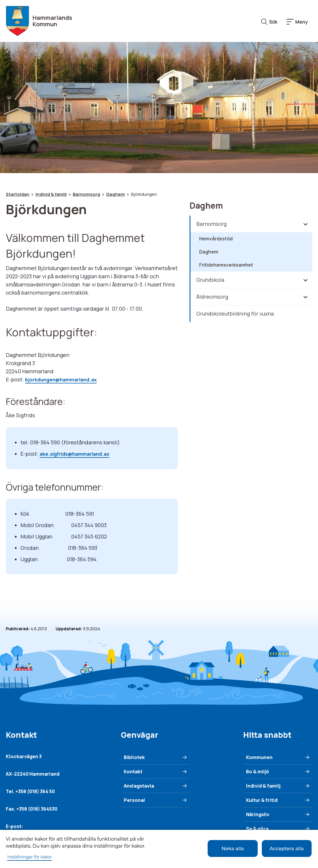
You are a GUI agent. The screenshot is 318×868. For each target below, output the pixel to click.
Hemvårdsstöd (216, 239)
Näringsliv (258, 814)
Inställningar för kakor (30, 857)
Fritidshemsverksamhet (226, 265)
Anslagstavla (139, 785)
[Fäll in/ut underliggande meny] (305, 224)
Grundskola (210, 280)
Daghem (116, 194)
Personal (134, 800)
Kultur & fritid (262, 800)
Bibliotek (134, 757)
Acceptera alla (283, 848)
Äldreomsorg (212, 297)
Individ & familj (51, 194)
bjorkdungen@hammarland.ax (64, 379)
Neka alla (219, 848)
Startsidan (18, 194)
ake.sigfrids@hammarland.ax (77, 454)
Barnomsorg (86, 194)
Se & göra (257, 828)
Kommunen (259, 757)
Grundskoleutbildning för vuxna (235, 314)
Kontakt (133, 771)
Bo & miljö (258, 771)
